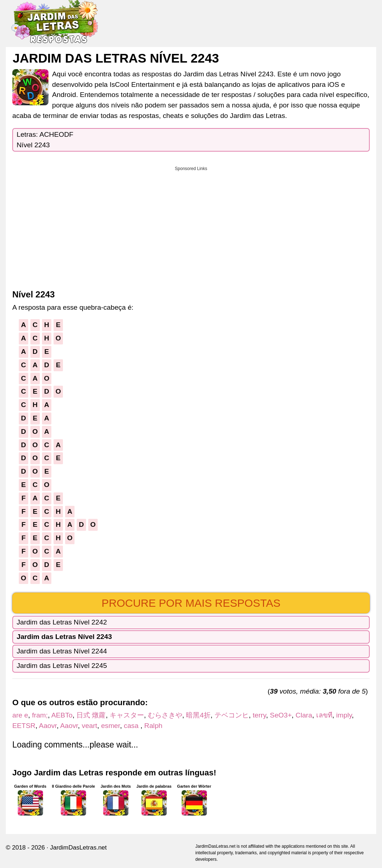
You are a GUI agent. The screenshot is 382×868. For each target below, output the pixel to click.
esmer (110, 726)
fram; (40, 715)
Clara (304, 715)
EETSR (24, 726)
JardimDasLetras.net (78, 848)
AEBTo (62, 715)
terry (259, 715)
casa (132, 726)
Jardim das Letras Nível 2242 (62, 622)
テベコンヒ (232, 715)
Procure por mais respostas (191, 603)
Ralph (153, 726)
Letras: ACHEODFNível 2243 (45, 140)
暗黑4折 (198, 715)
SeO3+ (281, 715)
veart (90, 726)
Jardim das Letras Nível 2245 (62, 666)
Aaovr (48, 726)
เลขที (324, 715)
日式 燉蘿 (91, 715)
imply (344, 715)
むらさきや (165, 715)
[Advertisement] (191, 225)
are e (20, 715)
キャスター (127, 715)
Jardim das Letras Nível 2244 (62, 651)
